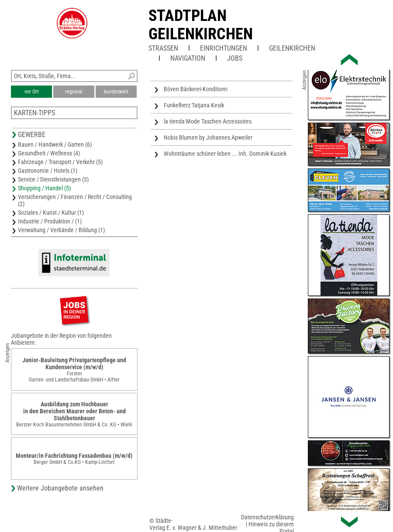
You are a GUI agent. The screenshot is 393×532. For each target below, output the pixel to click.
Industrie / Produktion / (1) (50, 221)
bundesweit (116, 92)
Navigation (188, 58)
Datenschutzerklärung (267, 517)
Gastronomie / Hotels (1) (48, 171)
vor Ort (32, 92)
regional (74, 92)
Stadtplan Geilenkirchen (201, 25)
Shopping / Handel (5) (44, 188)
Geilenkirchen (292, 48)
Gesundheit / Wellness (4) (49, 153)
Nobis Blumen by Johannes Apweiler (208, 137)
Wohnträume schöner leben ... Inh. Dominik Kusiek (225, 154)
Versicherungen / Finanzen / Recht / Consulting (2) (75, 200)
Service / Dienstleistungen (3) (53, 179)
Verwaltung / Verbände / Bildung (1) (61, 230)
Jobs (235, 58)
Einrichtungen (224, 48)
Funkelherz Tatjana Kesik (194, 105)
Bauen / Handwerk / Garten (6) (55, 144)
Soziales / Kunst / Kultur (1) (51, 213)
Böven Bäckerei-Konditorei (196, 89)
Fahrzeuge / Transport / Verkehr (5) (60, 162)
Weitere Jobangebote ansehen (60, 488)
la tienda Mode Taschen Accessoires (208, 121)
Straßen (163, 48)
